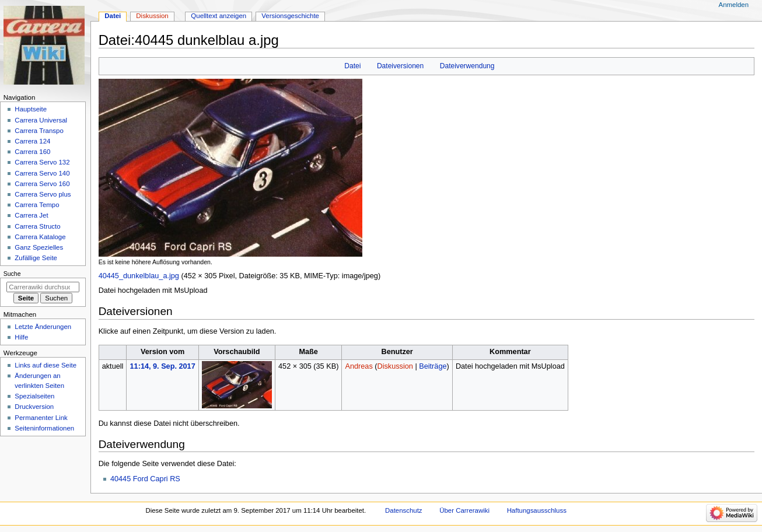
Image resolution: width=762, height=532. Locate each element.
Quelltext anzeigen (219, 16)
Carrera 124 (32, 141)
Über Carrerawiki (464, 510)
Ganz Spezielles (39, 247)
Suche (12, 274)
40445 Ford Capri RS (145, 479)
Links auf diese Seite (46, 365)
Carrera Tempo (37, 205)
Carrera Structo (37, 226)
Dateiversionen (400, 66)
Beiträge (433, 366)
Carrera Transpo (39, 131)
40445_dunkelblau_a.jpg (139, 276)
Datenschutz (404, 510)
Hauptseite (31, 109)
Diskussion (395, 366)
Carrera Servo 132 (42, 162)
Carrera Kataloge (40, 237)
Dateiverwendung (467, 66)
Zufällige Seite (36, 258)
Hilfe (21, 337)
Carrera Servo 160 (42, 184)
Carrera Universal (41, 120)
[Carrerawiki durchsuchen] (43, 287)
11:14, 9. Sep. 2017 (163, 366)
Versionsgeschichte (290, 16)
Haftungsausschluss (537, 510)
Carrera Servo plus (43, 194)
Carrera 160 (32, 152)
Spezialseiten (34, 396)
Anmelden (734, 5)
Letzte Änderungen (43, 327)
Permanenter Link (41, 418)
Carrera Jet (31, 215)
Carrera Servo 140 (42, 173)
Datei (352, 66)
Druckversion (34, 407)
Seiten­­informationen (44, 428)
